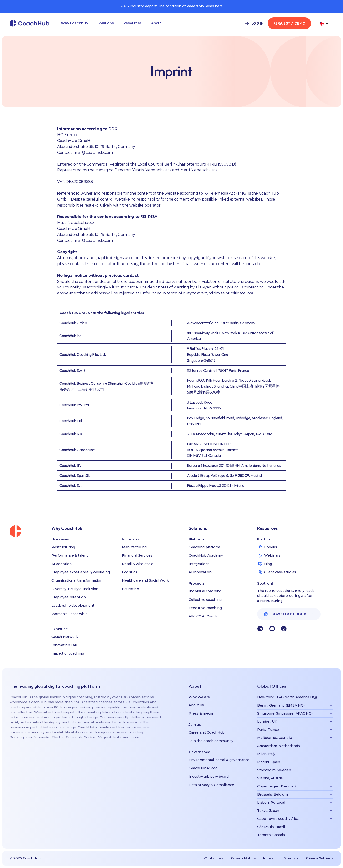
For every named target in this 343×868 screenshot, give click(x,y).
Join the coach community (211, 741)
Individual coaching (205, 591)
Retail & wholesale (138, 564)
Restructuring (63, 547)
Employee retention (68, 597)
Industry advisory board (209, 777)
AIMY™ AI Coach (203, 616)
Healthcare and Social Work (145, 580)
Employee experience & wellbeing (81, 572)
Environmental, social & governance (219, 760)
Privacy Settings (319, 858)
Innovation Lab (64, 645)
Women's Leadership (69, 614)
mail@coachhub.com (93, 153)
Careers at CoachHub (207, 732)
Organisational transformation (77, 580)
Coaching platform (204, 547)
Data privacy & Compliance (211, 785)
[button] (74, 23)
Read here (214, 6)
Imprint (270, 858)
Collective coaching (205, 600)
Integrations (199, 564)
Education (131, 589)
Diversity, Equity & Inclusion (75, 589)
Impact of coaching (68, 653)
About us (196, 705)
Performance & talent (70, 555)
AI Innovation (200, 572)
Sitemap (291, 858)
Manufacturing (134, 547)
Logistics (130, 572)
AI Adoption (61, 564)
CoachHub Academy (206, 555)
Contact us (214, 858)
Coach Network (65, 637)
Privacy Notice (243, 858)
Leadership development (73, 606)
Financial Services (137, 555)
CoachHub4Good (203, 768)
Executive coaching (205, 608)
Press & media (201, 713)
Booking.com (21, 737)
